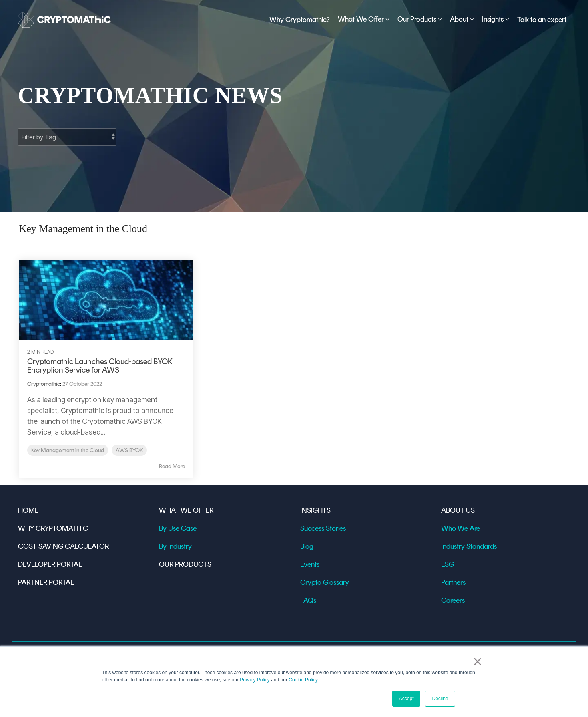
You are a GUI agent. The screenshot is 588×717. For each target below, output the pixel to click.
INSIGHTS (315, 510)
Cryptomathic (44, 384)
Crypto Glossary (325, 582)
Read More (172, 467)
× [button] (477, 661)
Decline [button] (440, 699)
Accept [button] (406, 699)
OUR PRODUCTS (185, 564)
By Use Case (178, 528)
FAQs (308, 600)
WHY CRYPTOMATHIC (53, 528)
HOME (28, 510)
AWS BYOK (129, 450)
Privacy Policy (255, 680)
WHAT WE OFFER (186, 510)
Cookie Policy (303, 680)
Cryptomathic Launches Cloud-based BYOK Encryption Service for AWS (100, 366)
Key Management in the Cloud (68, 450)
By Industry (175, 546)
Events (310, 564)
